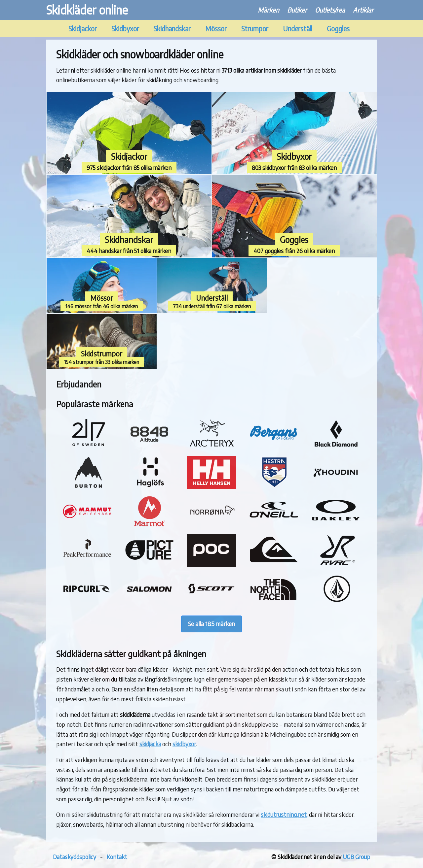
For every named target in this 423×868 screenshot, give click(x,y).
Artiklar (363, 10)
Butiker (297, 10)
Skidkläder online (87, 10)
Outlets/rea (330, 10)
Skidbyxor (125, 29)
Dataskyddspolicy (75, 857)
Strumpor (255, 29)
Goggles (338, 29)
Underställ (298, 29)
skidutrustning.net (284, 814)
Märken (269, 10)
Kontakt (117, 857)
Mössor (216, 29)
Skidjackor (83, 29)
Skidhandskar (172, 29)
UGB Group (356, 857)
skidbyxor (184, 744)
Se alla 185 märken (211, 624)
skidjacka (150, 744)
